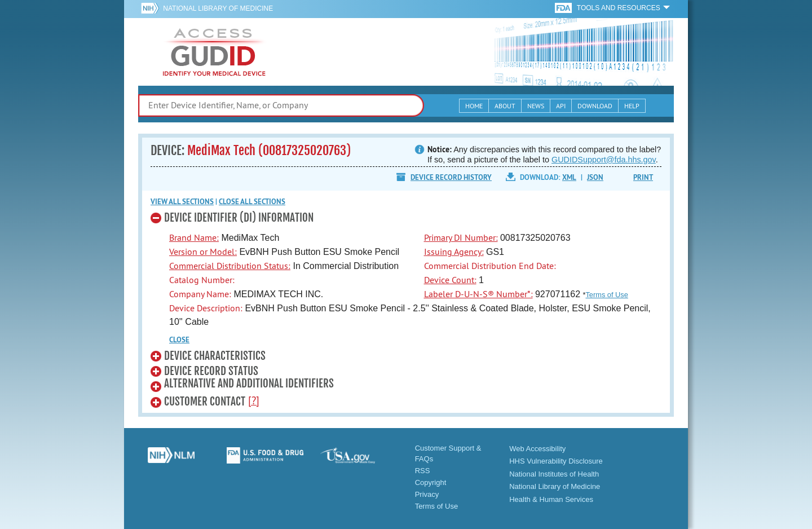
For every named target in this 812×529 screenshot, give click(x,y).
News (536, 106)
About (505, 106)
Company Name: (200, 294)
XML (569, 177)
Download (595, 106)
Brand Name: (194, 237)
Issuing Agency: (454, 252)
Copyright (431, 482)
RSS (423, 471)
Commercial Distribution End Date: (490, 266)
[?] (254, 400)
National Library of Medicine (218, 8)
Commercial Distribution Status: (230, 266)
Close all (252, 202)
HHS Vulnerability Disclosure (556, 461)
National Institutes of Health (554, 474)
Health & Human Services (551, 499)
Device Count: (450, 280)
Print (643, 177)
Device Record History (451, 177)
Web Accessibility (537, 449)
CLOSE (179, 340)
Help (632, 106)
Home (474, 106)
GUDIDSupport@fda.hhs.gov (604, 160)
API (561, 106)
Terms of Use (606, 295)
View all (182, 202)
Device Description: (206, 308)
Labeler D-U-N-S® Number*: (478, 294)
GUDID (214, 52)
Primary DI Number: (461, 237)
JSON (595, 177)
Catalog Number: (202, 280)
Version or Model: (203, 252)
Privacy (427, 494)
